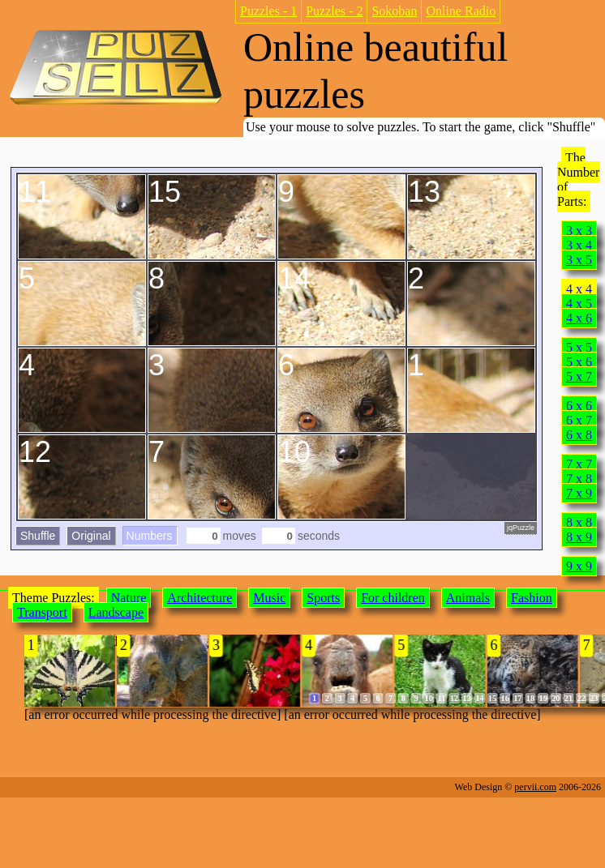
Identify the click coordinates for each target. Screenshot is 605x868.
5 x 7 (579, 376)
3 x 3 (579, 231)
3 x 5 (579, 260)
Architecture (200, 598)
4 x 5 (579, 304)
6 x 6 (579, 406)
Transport (42, 612)
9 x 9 (579, 566)
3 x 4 (579, 245)
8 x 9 (579, 537)
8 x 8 (579, 522)
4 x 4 (579, 289)
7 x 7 (579, 464)
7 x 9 (579, 493)
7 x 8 (579, 479)
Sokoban (394, 11)
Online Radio (461, 11)
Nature (129, 598)
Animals (468, 598)
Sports (323, 598)
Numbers (150, 536)
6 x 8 (579, 435)
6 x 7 (579, 420)
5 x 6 (579, 362)
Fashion (532, 598)
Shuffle (38, 536)
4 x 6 (579, 318)
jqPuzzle (521, 528)
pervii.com (535, 787)
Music (269, 598)
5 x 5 (579, 347)
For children (393, 598)
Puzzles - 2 (334, 11)
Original (91, 536)
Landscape (116, 612)
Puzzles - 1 (268, 11)
